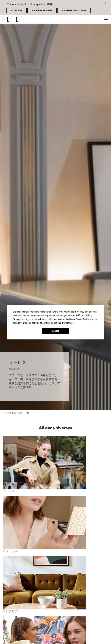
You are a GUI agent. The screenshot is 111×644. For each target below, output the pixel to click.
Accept (55, 331)
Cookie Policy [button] (82, 319)
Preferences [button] (68, 323)
